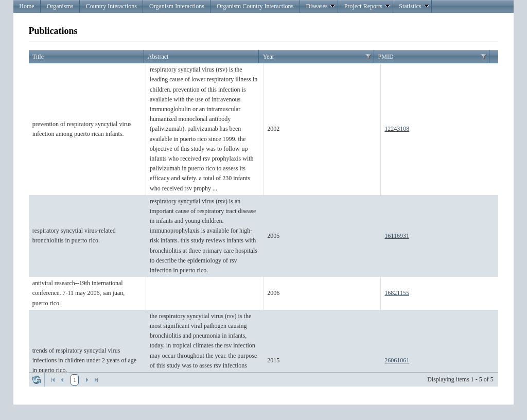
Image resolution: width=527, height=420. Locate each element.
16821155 (397, 293)
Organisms (60, 6)
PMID (386, 57)
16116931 (397, 236)
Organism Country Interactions (255, 6)
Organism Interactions (177, 6)
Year (269, 57)
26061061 (397, 360)
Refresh (37, 380)
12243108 (397, 129)
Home (27, 6)
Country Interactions (111, 6)
